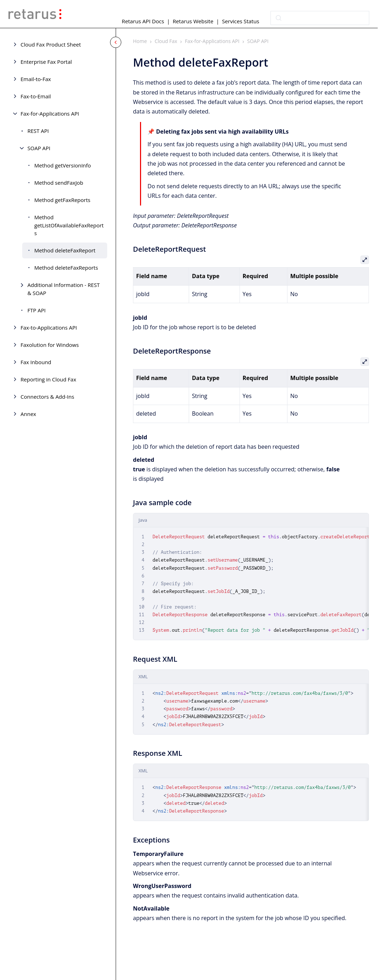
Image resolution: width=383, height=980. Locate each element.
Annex (28, 414)
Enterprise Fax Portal (46, 62)
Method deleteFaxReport (65, 250)
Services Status (241, 21)
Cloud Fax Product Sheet (51, 44)
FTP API (37, 310)
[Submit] (279, 18)
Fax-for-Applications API (50, 114)
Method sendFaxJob (59, 183)
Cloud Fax (166, 41)
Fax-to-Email (36, 96)
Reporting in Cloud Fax (48, 379)
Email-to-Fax (36, 79)
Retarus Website (193, 21)
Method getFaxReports (62, 200)
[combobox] (320, 18)
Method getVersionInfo (63, 165)
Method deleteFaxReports (66, 268)
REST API (38, 131)
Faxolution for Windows (50, 345)
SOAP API (39, 148)
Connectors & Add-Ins (47, 397)
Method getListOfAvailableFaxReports (69, 225)
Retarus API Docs (143, 21)
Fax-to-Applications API (49, 327)
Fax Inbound (36, 362)
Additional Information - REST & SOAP (64, 289)
